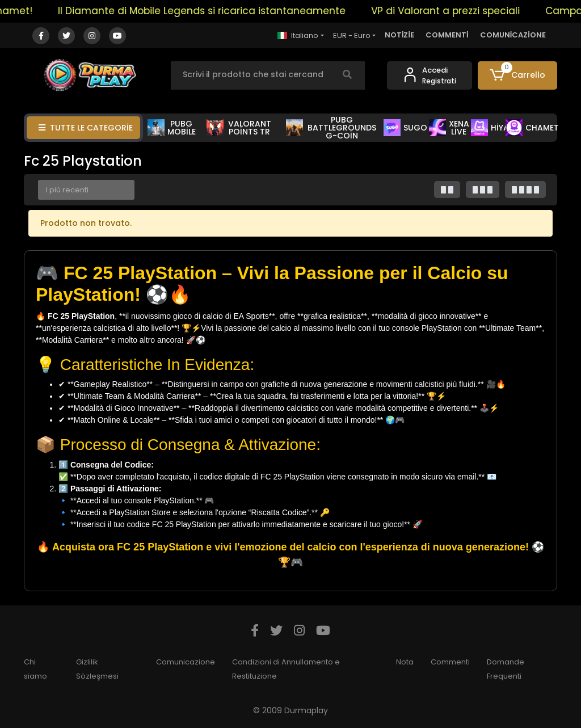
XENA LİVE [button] (449, 128)
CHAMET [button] (532, 128)
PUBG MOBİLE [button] (172, 128)
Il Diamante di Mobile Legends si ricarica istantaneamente (207, 11)
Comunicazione (186, 662)
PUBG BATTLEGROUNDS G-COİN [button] (331, 128)
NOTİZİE (399, 35)
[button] (517, 75)
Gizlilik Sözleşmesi (97, 669)
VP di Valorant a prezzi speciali (451, 11)
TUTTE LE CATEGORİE (86, 128)
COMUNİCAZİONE (513, 35)
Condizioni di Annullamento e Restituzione (286, 669)
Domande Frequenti (506, 669)
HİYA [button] (490, 128)
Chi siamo (35, 669)
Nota (405, 662)
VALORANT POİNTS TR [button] (239, 128)
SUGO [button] (405, 128)
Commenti (450, 662)
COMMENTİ (447, 35)
